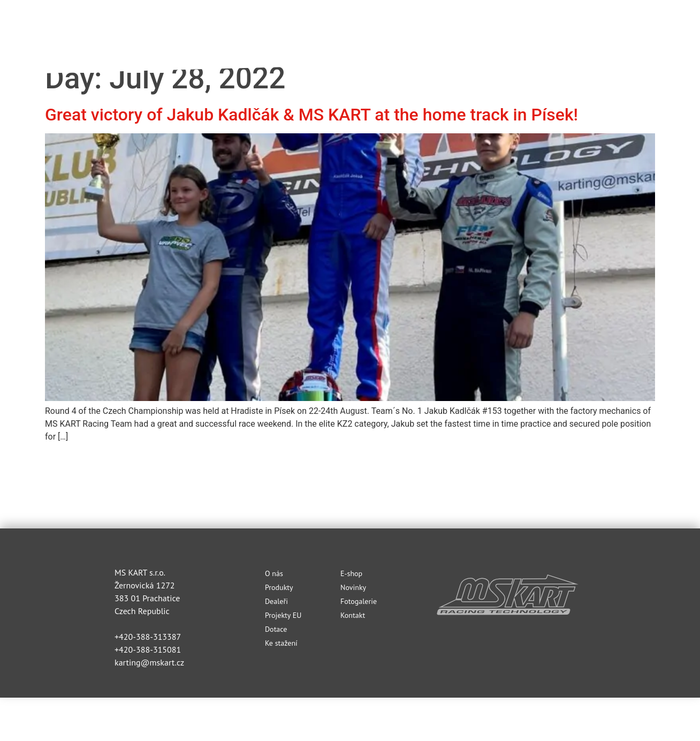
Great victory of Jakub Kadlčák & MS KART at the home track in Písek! (311, 115)
